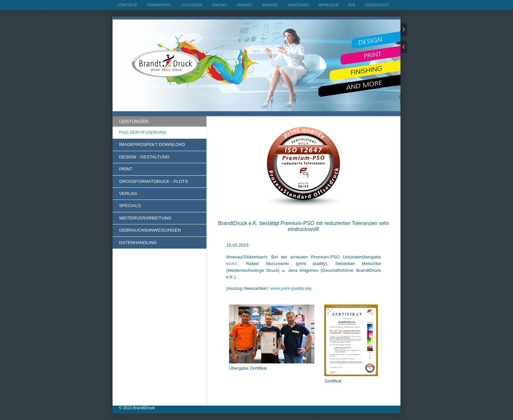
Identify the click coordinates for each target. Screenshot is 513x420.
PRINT (126, 169)
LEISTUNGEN (192, 5)
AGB (352, 5)
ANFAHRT (245, 5)
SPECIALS (130, 206)
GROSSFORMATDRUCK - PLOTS (153, 181)
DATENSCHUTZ (377, 5)
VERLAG (128, 193)
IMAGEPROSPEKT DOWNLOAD (152, 144)
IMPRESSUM (329, 5)
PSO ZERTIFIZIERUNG (143, 132)
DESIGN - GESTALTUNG (144, 157)
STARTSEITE (127, 5)
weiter (404, 30)
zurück (404, 47)
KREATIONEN (298, 5)
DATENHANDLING (138, 243)
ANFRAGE (270, 5)
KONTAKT (220, 5)
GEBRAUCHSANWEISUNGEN (150, 230)
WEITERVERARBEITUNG (145, 218)
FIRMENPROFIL (159, 5)
